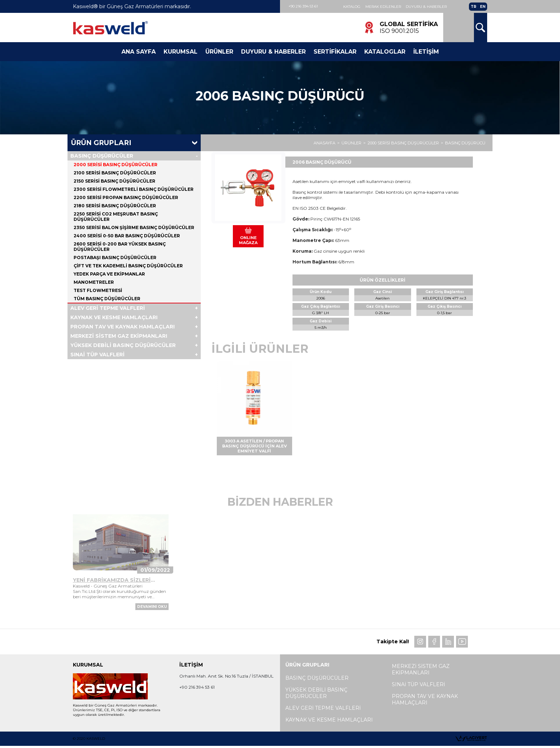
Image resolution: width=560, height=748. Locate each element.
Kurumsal (181, 52)
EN (483, 7)
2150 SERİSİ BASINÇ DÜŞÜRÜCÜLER (114, 182)
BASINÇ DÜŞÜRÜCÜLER (102, 157)
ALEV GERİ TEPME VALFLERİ (108, 309)
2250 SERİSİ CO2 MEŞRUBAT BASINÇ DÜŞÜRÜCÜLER (116, 217)
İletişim (426, 52)
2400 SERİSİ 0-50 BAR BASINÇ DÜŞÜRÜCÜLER (127, 236)
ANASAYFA (324, 144)
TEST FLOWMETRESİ (98, 291)
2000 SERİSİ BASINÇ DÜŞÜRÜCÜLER (403, 144)
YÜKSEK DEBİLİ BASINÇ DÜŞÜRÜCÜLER (123, 346)
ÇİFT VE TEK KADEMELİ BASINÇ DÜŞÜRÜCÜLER (128, 266)
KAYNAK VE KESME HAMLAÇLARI (114, 318)
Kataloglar (385, 52)
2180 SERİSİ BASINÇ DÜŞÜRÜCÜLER (115, 206)
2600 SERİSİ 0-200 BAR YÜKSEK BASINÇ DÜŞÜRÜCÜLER (120, 247)
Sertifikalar (335, 52)
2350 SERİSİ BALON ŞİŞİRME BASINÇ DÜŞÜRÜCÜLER (134, 228)
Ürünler (219, 52)
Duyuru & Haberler (427, 7)
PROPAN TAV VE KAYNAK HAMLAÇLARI (122, 327)
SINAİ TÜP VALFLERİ (97, 355)
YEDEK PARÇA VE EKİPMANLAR (109, 275)
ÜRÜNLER (351, 144)
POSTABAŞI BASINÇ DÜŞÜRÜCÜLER (115, 258)
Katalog (352, 7)
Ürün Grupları (101, 143)
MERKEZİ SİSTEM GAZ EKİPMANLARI (119, 337)
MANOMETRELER (94, 283)
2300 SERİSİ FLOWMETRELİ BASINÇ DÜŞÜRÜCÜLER (134, 190)
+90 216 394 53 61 (304, 6)
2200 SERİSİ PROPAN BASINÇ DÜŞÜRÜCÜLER (126, 198)
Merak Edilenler (384, 7)
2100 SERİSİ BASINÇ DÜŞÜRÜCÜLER (115, 174)
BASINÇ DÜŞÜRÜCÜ (465, 144)
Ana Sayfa (139, 52)
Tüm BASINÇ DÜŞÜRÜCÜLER (107, 299)
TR (474, 7)
